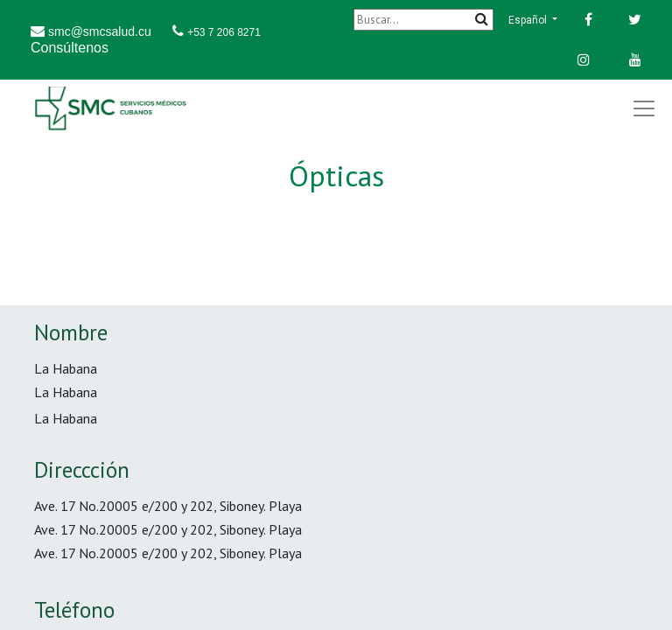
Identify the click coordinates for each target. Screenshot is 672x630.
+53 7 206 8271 (224, 32)
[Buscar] (423, 20)
